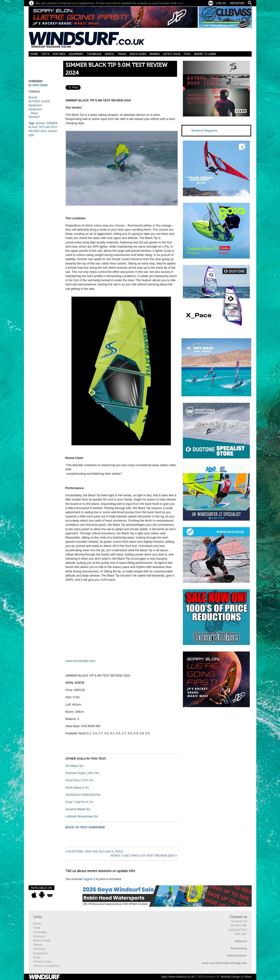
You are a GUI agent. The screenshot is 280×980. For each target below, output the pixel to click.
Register (237, 3)
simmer (41, 123)
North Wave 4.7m (77, 788)
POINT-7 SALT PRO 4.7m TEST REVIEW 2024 (143, 856)
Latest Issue (172, 54)
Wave (34, 113)
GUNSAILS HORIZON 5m (83, 795)
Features (59, 54)
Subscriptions (237, 956)
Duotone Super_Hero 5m (82, 773)
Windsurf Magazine (204, 131)
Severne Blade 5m (78, 809)
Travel (122, 54)
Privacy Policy (43, 962)
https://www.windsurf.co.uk (177, 977)
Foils (187, 54)
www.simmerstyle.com (81, 661)
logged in (89, 879)
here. (181, 3)
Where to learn (205, 54)
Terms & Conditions (46, 966)
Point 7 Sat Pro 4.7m (79, 802)
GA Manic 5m (75, 766)
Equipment (76, 54)
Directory (39, 949)
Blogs (37, 957)
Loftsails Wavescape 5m (82, 816)
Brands (155, 54)
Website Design (230, 977)
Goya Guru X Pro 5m (80, 780)
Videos (109, 54)
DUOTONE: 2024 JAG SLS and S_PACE (95, 851)
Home (34, 54)
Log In (221, 3)
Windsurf (34, 117)
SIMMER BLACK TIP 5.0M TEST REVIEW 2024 (116, 69)
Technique (94, 54)
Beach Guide (138, 54)
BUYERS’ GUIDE (39, 101)
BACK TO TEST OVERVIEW (85, 827)
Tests (45, 54)
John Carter (40, 85)
